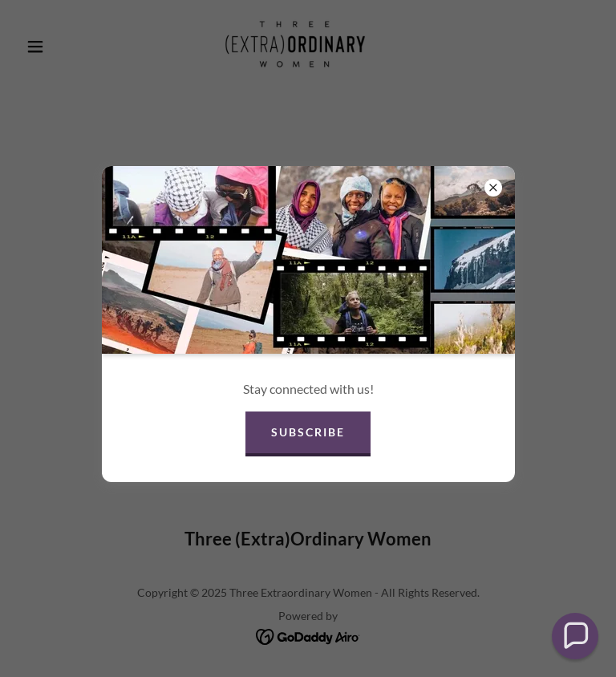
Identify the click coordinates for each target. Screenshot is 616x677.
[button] (575, 636)
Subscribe (308, 432)
